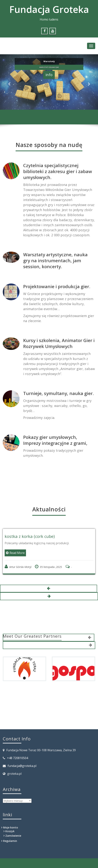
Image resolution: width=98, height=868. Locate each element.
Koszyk (10, 831)
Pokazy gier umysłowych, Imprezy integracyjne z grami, (55, 440)
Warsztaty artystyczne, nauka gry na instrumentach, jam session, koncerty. (55, 260)
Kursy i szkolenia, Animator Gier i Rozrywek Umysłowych (59, 343)
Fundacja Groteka (49, 9)
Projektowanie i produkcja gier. (57, 286)
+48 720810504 (18, 758)
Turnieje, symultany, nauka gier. (58, 393)
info (49, 75)
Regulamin (10, 841)
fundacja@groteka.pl (22, 766)
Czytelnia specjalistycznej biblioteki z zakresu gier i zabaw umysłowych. (58, 171)
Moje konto (11, 827)
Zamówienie (13, 836)
